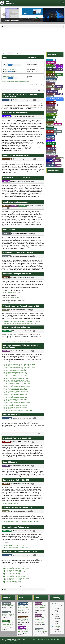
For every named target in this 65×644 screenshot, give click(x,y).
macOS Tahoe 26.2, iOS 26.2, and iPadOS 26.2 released (40, 607)
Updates (51, 163)
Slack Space (51, 148)
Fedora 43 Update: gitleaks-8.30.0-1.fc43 (12, 581)
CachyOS (50, 70)
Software (7, 233)
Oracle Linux (51, 129)
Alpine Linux (51, 62)
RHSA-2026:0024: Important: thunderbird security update (16, 402)
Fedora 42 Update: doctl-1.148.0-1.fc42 (12, 570)
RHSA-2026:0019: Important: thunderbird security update (16, 393)
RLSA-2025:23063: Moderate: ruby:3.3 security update (15, 546)
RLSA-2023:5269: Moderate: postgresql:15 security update (16, 341)
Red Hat (6, 351)
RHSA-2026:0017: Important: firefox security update (15, 388)
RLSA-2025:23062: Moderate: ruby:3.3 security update (15, 547)
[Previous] (4, 15)
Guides (50, 89)
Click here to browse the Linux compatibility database (15, 82)
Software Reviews (52, 156)
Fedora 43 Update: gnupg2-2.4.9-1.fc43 (12, 430)
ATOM (57, 639)
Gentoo (50, 87)
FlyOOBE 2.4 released (7, 606)
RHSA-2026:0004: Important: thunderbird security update (16, 385)
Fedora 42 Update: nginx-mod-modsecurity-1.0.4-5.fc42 (16, 575)
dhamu (57, 615)
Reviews (6, 116)
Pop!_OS (58, 131)
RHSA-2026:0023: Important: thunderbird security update (16, 387)
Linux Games (51, 103)
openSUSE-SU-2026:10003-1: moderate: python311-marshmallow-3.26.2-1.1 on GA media (23, 523)
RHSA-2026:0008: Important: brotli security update (15, 404)
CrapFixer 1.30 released (8, 614)
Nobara (50, 127)
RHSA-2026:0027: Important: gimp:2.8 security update (15, 372)
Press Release (52, 134)
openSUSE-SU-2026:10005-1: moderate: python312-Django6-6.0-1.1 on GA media (22, 322)
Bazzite (59, 67)
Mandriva (51, 119)
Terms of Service (42, 639)
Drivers (59, 74)
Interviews (51, 94)
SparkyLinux (51, 158)
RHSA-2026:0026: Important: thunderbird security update (16, 382)
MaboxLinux (51, 117)
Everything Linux (52, 77)
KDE (59, 94)
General (51, 84)
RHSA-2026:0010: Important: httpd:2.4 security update (16, 380)
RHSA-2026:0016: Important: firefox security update (15, 371)
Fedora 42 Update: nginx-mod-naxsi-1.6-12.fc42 (14, 567)
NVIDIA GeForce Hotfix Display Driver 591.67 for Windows (8, 624)
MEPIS (50, 124)
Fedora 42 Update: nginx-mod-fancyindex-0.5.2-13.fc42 (16, 578)
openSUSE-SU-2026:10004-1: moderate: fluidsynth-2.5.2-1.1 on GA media (20, 323)
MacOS (16, 54)
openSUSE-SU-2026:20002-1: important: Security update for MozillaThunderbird (22, 521)
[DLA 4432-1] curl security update (11, 297)
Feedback (51, 82)
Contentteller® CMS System (13, 641)
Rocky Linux (7, 331)
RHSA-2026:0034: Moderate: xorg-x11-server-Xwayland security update (20, 367)
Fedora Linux (7, 100)
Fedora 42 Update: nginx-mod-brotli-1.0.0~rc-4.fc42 (15, 577)
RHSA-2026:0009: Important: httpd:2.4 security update (16, 391)
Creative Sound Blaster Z (9, 76)
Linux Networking (52, 110)
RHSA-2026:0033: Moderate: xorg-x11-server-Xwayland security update (20, 364)
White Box (51, 165)
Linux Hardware (52, 105)
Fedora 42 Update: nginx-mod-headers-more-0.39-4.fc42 (16, 569)
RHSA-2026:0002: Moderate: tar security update (14, 409)
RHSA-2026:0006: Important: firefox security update (15, 406)
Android (50, 65)
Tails (49, 161)
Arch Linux (23, 206)
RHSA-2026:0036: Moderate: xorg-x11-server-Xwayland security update (20, 366)
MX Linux (58, 124)
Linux (11, 54)
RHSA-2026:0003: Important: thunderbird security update (16, 383)
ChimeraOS (51, 72)
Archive (23, 586)
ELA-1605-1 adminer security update (11, 292)
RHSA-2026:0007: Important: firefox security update (15, 398)
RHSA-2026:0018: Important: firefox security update (15, 395)
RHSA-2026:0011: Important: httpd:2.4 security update (15, 375)
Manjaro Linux (7, 159)
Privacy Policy (49, 639)
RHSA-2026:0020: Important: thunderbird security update (16, 396)
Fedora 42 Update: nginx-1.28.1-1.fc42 (12, 573)
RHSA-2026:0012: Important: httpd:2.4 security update (16, 374)
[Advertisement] (32, 40)
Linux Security (51, 112)
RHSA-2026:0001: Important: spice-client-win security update (17, 410)
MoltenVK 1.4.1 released (41, 631)
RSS (54, 639)
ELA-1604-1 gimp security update (11, 504)
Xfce (58, 165)
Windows (5, 54)
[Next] (61, 15)
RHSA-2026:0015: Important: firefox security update (15, 399)
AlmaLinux (51, 60)
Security (6, 442)
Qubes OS (50, 136)
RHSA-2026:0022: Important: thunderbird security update (16, 377)
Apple (38, 604)
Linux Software (52, 115)
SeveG (56, 603)
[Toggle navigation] (63, 3)
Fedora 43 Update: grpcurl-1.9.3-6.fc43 (12, 580)
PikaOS (50, 131)
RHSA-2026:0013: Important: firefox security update (15, 369)
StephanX (57, 626)
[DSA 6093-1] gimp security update (11, 302)
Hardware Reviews (52, 91)
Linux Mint (51, 107)
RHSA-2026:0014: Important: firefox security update (15, 390)
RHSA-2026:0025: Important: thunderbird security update (16, 401)
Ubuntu (14, 206)
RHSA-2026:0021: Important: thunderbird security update (16, 379)
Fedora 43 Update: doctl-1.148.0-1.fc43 (12, 583)
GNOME (6, 466)
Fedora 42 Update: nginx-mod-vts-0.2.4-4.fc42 (14, 572)
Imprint (35, 639)
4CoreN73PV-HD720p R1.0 (9, 70)
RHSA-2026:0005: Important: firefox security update (15, 407)
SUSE (6, 310)
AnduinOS (6, 181)
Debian (6, 206)
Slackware (51, 151)
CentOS (58, 70)
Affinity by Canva (7, 63)
